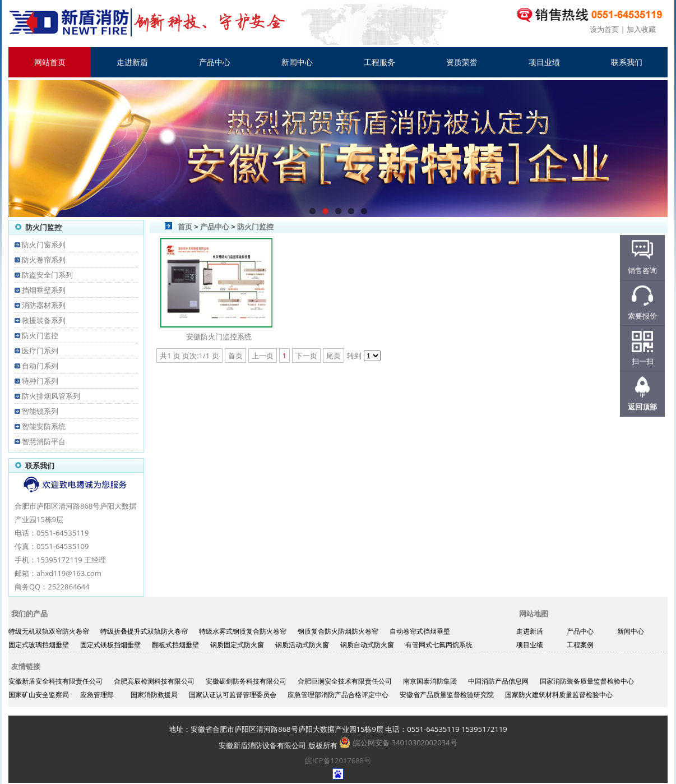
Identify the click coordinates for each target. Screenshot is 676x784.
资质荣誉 (462, 62)
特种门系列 (40, 381)
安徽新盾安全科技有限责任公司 (55, 681)
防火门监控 (40, 335)
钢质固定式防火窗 (237, 645)
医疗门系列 (40, 351)
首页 (185, 227)
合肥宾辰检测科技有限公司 (154, 681)
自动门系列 (40, 366)
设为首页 (604, 29)
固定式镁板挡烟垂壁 (110, 645)
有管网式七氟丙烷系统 (439, 645)
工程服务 (379, 62)
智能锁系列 (40, 411)
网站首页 (50, 62)
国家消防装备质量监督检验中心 (587, 681)
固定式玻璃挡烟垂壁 (39, 645)
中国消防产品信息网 (498, 681)
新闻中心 (297, 62)
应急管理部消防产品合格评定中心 (338, 695)
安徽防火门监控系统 (219, 336)
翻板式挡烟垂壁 (175, 645)
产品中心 (215, 62)
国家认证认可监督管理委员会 (233, 695)
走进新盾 (132, 62)
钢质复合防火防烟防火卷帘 (338, 631)
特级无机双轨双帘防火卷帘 (49, 631)
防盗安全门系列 (47, 275)
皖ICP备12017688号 (338, 760)
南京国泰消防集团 (430, 681)
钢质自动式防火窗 (367, 645)
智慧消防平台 (44, 441)
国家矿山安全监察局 (39, 695)
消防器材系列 (44, 305)
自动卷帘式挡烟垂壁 (420, 631)
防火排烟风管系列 (51, 396)
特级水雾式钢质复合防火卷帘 (243, 631)
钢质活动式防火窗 (302, 645)
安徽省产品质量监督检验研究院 (447, 695)
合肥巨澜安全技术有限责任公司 (345, 681)
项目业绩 (544, 62)
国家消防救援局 (154, 695)
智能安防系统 (44, 426)
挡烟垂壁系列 (44, 290)
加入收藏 (641, 29)
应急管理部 (97, 695)
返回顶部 (642, 407)
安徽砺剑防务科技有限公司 (246, 681)
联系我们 (627, 62)
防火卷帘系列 (44, 260)
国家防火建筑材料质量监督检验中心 (559, 695)
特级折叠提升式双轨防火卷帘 (144, 631)
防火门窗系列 (44, 245)
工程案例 (580, 645)
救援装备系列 (44, 320)
